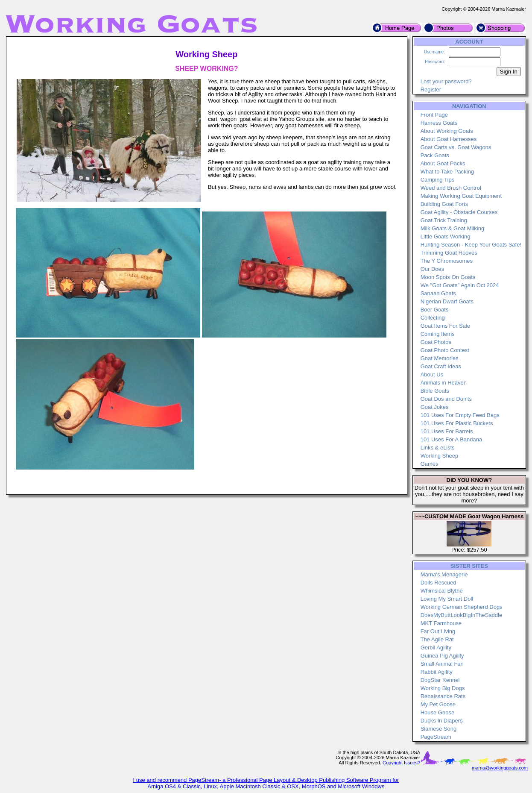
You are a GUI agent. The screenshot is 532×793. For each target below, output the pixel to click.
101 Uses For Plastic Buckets (457, 423)
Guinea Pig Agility (442, 656)
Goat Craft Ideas (441, 366)
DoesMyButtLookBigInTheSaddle (462, 615)
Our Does (433, 269)
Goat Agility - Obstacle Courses (459, 212)
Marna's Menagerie (444, 574)
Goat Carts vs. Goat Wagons (456, 147)
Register (431, 90)
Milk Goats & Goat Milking (453, 228)
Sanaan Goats (438, 293)
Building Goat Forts (444, 204)
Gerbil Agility (436, 648)
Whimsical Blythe (442, 591)
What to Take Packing (447, 172)
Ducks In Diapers (442, 721)
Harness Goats (439, 123)
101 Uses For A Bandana (452, 439)
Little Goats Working (446, 236)
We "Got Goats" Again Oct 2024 (460, 285)
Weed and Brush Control (451, 188)
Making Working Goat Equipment (461, 196)
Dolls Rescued (438, 583)
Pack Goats (435, 155)
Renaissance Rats (443, 696)
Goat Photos (436, 342)
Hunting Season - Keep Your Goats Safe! (471, 245)
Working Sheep (440, 456)
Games (430, 464)
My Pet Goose (438, 704)
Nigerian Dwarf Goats (447, 301)
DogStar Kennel (440, 680)
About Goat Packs (443, 163)
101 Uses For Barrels (447, 431)
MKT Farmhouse (441, 623)
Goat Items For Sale (445, 326)
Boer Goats (435, 310)
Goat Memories (440, 358)
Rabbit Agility (437, 672)
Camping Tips (437, 180)
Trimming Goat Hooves (449, 253)
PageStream (436, 737)
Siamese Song (439, 729)
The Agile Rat (437, 639)
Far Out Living (438, 631)
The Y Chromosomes (447, 261)
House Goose (438, 712)
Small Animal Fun (442, 664)
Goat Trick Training (444, 220)
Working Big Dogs (443, 688)
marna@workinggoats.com (500, 768)
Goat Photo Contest (445, 350)
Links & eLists (438, 448)
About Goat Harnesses (449, 139)
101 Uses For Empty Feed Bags (460, 415)
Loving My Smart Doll (447, 599)
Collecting (433, 318)
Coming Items (438, 334)
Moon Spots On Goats (448, 277)
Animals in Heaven (444, 383)
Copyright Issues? (401, 763)
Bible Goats (435, 391)
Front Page (434, 115)
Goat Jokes (435, 407)
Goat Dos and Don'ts (446, 399)
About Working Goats (447, 131)
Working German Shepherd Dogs (462, 607)
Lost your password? (446, 81)
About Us (432, 374)
